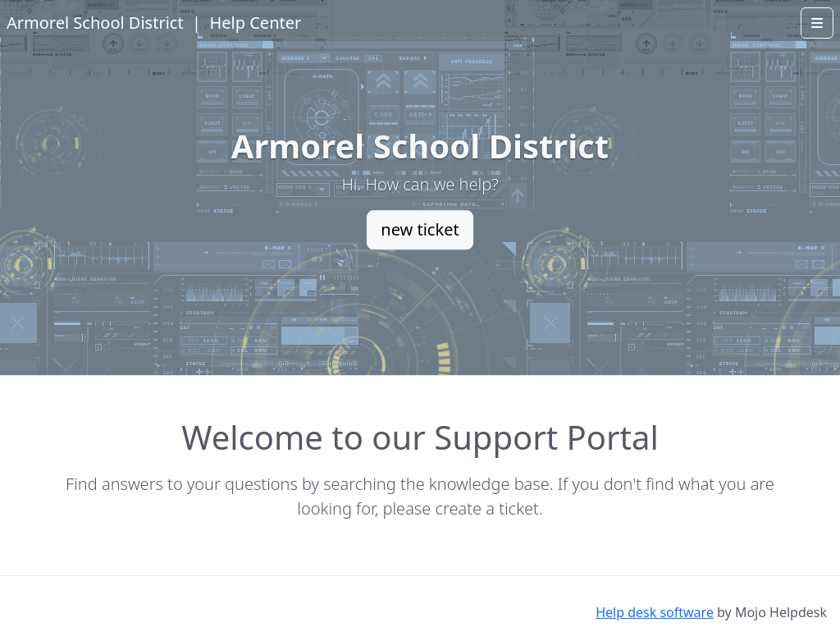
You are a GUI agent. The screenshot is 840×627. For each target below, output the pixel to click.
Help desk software (655, 612)
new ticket (420, 229)
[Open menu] (817, 23)
